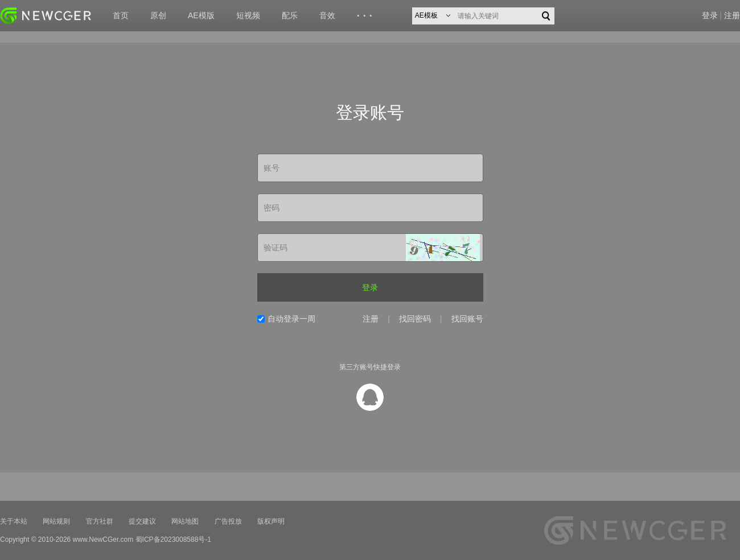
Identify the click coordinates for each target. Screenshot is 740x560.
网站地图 (185, 521)
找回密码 (415, 319)
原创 (158, 15)
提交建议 (142, 521)
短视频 (248, 15)
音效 (327, 15)
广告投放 (228, 521)
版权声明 (271, 521)
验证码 (276, 248)
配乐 (290, 15)
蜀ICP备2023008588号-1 (173, 540)
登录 (710, 15)
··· (366, 16)
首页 (121, 15)
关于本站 (14, 521)
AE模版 (201, 15)
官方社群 (100, 521)
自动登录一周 (291, 319)
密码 (272, 208)
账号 (272, 168)
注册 (732, 15)
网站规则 (56, 521)
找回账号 (467, 319)
